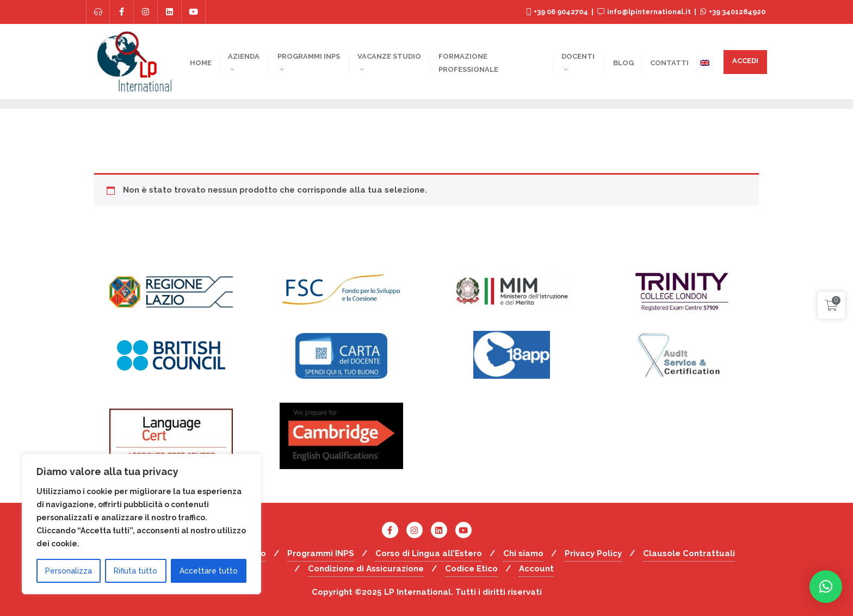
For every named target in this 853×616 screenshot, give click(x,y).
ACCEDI (745, 61)
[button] (826, 587)
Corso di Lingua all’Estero (429, 553)
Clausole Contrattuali (689, 553)
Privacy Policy (593, 553)
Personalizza (69, 571)
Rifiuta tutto (135, 571)
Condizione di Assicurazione (366, 569)
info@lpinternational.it (645, 12)
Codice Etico (471, 569)
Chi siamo (523, 553)
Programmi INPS (321, 553)
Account (536, 569)
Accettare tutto (209, 571)
